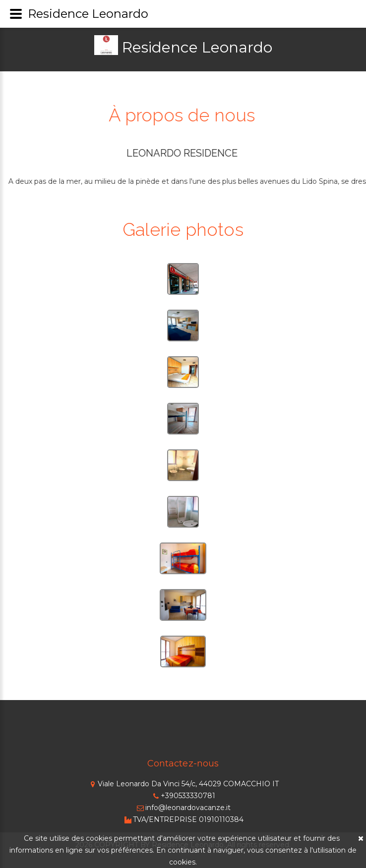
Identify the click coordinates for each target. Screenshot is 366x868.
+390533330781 (183, 796)
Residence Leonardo (197, 47)
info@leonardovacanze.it (183, 808)
